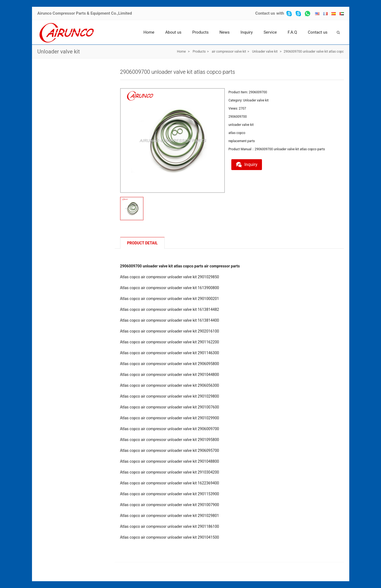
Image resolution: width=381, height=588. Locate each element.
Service (270, 32)
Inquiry (247, 32)
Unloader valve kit (59, 52)
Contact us (265, 13)
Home (149, 32)
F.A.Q (292, 32)
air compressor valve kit (229, 52)
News (225, 32)
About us (173, 32)
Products (200, 32)
